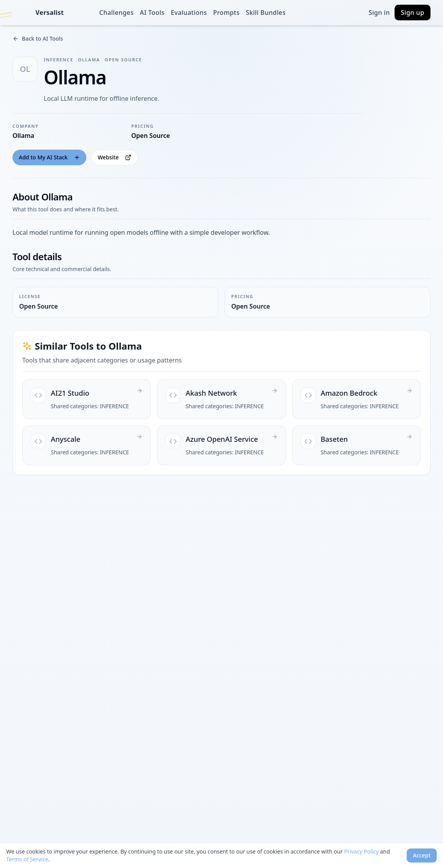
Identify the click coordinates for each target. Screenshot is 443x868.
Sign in (379, 13)
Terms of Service (27, 859)
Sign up (413, 13)
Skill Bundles (266, 13)
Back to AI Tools (38, 38)
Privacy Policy (361, 851)
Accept (422, 855)
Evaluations (189, 13)
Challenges (116, 13)
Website (114, 157)
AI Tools (152, 13)
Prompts (227, 13)
